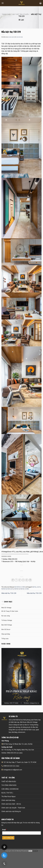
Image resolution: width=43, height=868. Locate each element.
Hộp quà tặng (6, 634)
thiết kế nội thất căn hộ (8, 589)
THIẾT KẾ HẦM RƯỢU (9, 782)
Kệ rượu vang (6, 616)
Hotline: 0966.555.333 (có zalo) (12, 753)
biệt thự (34, 587)
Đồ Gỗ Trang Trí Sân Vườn (10, 611)
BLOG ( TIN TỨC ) (7, 793)
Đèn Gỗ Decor (6, 629)
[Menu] (3, 3)
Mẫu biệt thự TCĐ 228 (9, 593)
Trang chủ (6, 14)
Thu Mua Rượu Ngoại (8, 796)
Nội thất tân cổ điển (20, 14)
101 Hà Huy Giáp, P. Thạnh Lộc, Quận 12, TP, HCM (19, 762)
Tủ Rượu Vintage (7, 620)
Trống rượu (5, 639)
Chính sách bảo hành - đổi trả (11, 804)
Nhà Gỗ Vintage (6, 608)
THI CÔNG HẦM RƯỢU (9, 785)
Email (4, 830)
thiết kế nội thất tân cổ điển (22, 589)
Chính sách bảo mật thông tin (11, 811)
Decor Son (20, 37)
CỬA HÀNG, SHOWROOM (10, 789)
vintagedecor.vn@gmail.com (13, 770)
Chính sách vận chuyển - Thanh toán (13, 808)
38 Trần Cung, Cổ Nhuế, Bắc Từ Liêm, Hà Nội (17, 744)
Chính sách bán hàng (8, 800)
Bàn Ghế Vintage (7, 625)
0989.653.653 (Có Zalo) (11, 766)
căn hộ (39, 587)
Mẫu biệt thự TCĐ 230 (34, 593)
